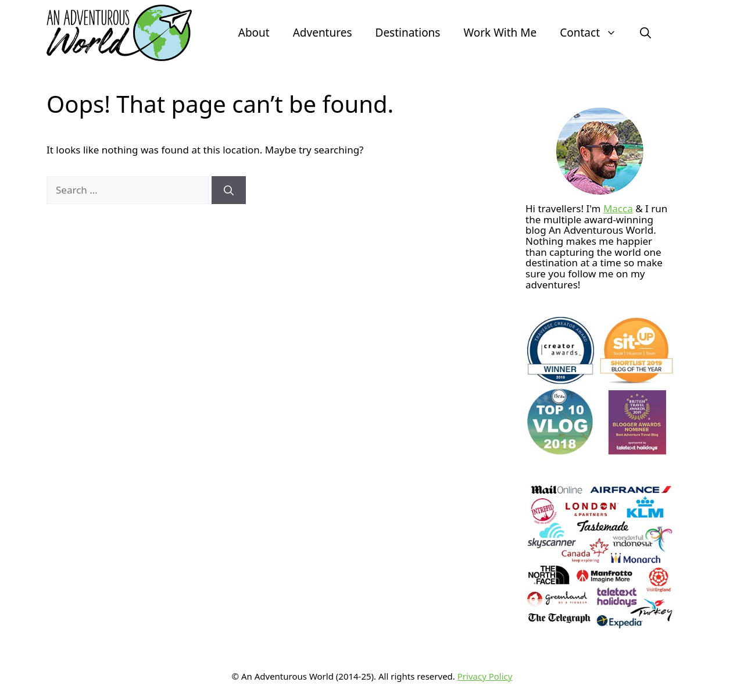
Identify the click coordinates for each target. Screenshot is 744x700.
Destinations (408, 33)
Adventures (323, 33)
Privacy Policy (485, 676)
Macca (618, 208)
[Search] (229, 190)
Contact (594, 33)
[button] (645, 33)
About (254, 33)
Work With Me (500, 33)
